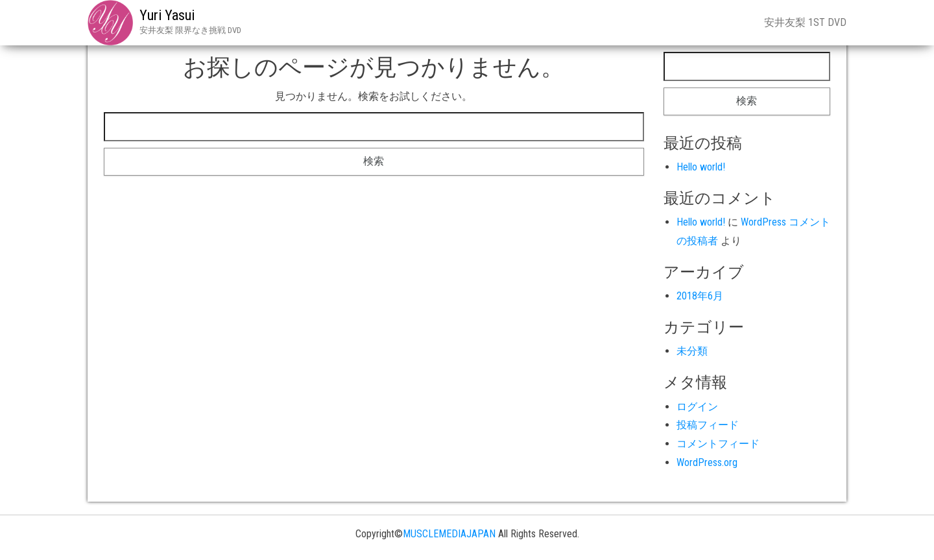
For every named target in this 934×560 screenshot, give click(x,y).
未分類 (692, 351)
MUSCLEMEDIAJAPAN (449, 534)
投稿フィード (708, 425)
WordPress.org (707, 462)
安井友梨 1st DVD (805, 22)
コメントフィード (718, 444)
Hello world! (701, 167)
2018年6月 (700, 296)
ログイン (697, 407)
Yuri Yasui (167, 15)
